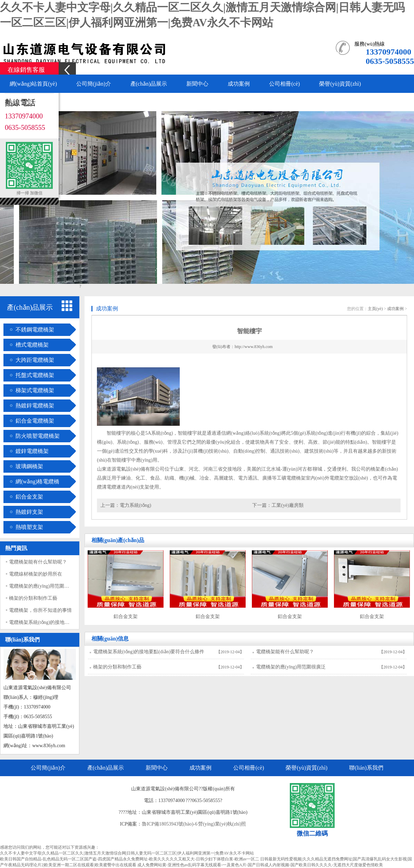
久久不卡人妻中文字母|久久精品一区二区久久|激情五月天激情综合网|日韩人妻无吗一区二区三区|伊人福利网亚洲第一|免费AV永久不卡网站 (127, 853)
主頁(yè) (375, 309)
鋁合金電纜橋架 (35, 421)
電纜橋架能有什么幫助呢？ (285, 652)
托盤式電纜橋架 (35, 375)
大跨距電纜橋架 (35, 360)
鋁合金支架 (29, 497)
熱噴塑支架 (29, 527)
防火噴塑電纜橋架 (38, 436)
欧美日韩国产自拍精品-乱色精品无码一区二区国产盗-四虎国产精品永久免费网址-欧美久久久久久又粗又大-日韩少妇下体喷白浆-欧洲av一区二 (130, 859)
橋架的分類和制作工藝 (33, 598)
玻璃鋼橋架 (29, 466)
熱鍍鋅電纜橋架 (35, 406)
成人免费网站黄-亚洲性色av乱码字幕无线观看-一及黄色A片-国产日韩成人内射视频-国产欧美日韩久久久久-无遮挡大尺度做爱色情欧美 (260, 865)
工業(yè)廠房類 (288, 505)
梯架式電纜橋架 (35, 390)
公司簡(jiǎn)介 (94, 84)
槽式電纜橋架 (32, 345)
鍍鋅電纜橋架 (32, 451)
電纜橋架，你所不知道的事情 (40, 610)
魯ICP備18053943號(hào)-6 (170, 824)
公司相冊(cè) (284, 84)
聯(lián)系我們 (27, 102)
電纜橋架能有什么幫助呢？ (38, 562)
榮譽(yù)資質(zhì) (340, 84)
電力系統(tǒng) (135, 505)
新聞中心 (197, 84)
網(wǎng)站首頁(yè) (33, 84)
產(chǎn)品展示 (149, 84)
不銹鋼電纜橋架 (35, 330)
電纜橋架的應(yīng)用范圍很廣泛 (44, 586)
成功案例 (239, 84)
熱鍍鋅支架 (29, 512)
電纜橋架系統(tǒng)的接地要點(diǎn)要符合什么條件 (65, 622)
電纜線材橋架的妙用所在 (36, 574)
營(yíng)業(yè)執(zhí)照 (222, 824)
